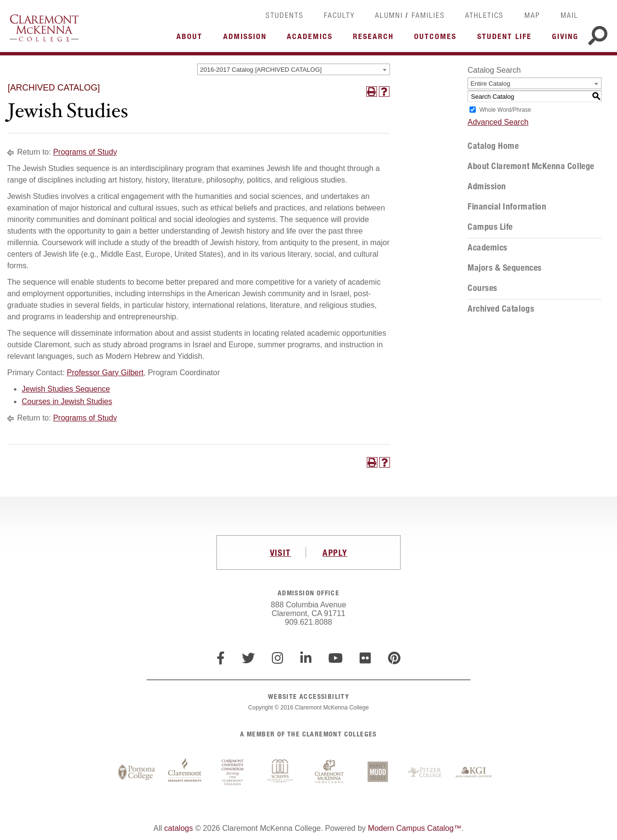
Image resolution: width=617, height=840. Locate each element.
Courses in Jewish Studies (67, 401)
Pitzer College (426, 773)
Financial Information (507, 207)
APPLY (335, 552)
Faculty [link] (339, 15)
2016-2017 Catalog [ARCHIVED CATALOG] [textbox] (261, 70)
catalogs (179, 828)
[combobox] (294, 69)
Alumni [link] (389, 15)
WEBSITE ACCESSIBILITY (308, 696)
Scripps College (281, 773)
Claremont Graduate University (185, 773)
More (192, 39)
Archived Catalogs (501, 309)
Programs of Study (85, 152)
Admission (487, 186)
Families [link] (428, 15)
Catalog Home (493, 146)
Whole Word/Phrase (505, 110)
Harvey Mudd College (377, 773)
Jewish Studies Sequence (66, 389)
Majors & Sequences (505, 268)
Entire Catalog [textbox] (490, 84)
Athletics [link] (484, 15)
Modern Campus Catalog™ (415, 828)
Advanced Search (498, 122)
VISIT (281, 552)
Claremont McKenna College (44, 28)
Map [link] (532, 15)
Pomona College (136, 773)
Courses (483, 288)
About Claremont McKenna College (531, 166)
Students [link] (285, 15)
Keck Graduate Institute (474, 773)
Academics (488, 248)
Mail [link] (570, 15)
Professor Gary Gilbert (105, 373)
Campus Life (490, 227)
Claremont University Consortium (233, 773)
